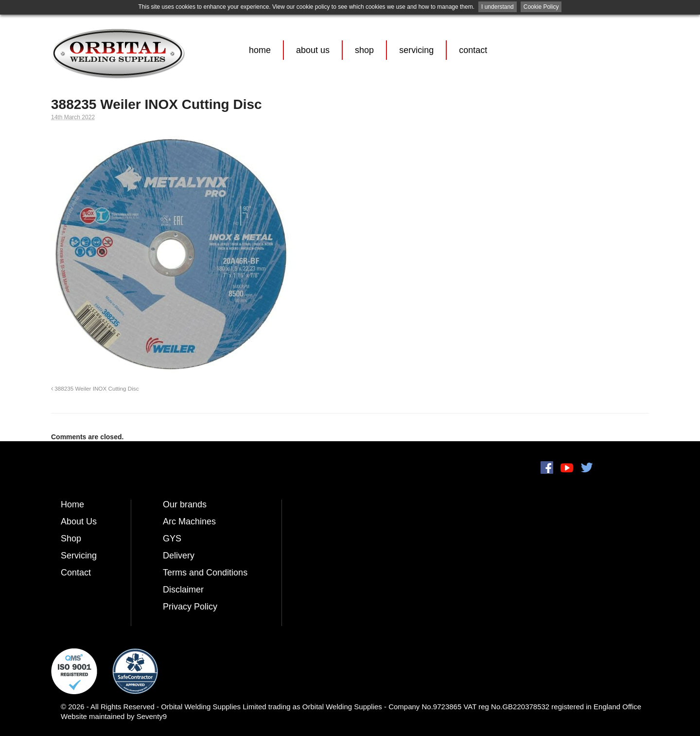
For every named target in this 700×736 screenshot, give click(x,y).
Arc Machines (189, 521)
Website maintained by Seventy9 (114, 716)
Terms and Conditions (205, 573)
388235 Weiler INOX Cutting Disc (95, 388)
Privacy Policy (190, 607)
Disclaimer (183, 590)
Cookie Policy (541, 7)
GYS (172, 539)
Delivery (179, 556)
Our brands (185, 504)
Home (260, 50)
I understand (498, 7)
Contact (473, 50)
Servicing (416, 50)
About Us (313, 50)
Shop (364, 50)
